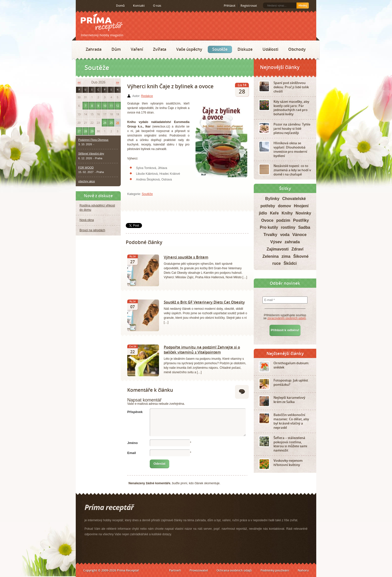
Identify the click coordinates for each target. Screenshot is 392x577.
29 (92, 131)
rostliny (288, 227)
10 (105, 106)
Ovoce (267, 220)
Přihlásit (230, 6)
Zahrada (94, 49)
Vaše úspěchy (189, 49)
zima (286, 256)
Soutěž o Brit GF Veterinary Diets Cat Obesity (204, 302)
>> (117, 82)
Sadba (304, 227)
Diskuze (245, 49)
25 (111, 123)
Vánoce (299, 235)
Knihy (287, 213)
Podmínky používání (275, 570)
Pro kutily (269, 227)
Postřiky (301, 220)
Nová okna (87, 220)
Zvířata (160, 49)
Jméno (132, 443)
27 (79, 131)
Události (270, 49)
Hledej (303, 5)
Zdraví (297, 249)
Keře (274, 213)
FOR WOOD (86, 167)
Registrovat (249, 6)
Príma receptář (102, 22)
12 (117, 106)
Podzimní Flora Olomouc (93, 140)
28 (85, 131)
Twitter (97, 6)
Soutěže (220, 49)
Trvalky (270, 235)
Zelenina (271, 256)
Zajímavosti (277, 249)
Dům (116, 49)
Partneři (175, 570)
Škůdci (290, 263)
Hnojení (301, 206)
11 (111, 106)
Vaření (137, 49)
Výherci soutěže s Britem (186, 257)
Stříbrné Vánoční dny (91, 153)
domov (284, 206)
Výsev (276, 242)
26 (117, 123)
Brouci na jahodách (92, 230)
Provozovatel (199, 570)
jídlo (263, 213)
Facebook (89, 5)
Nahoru (303, 570)
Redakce (147, 96)
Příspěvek (135, 412)
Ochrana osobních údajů (234, 570)
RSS (81, 6)
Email (132, 453)
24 (105, 123)
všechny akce (87, 181)
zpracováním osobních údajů (287, 318)
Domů (120, 6)
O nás (157, 6)
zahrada (292, 242)
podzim (283, 220)
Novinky (303, 213)
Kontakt (139, 6)
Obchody (297, 49)
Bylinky (272, 199)
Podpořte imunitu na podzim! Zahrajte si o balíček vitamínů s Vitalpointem (202, 349)
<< (79, 82)
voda (285, 235)
